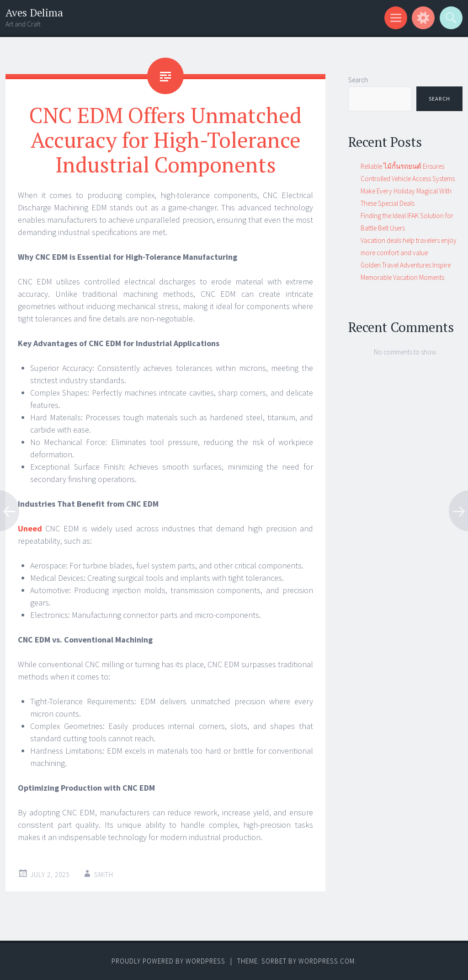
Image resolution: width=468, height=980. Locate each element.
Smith (104, 875)
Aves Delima (34, 13)
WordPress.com (327, 961)
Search (358, 80)
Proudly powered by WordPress (168, 961)
